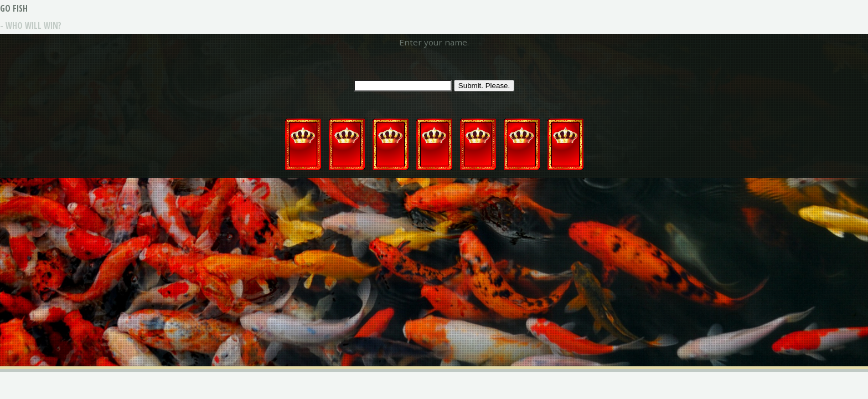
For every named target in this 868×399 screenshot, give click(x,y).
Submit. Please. (484, 86)
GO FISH (14, 8)
